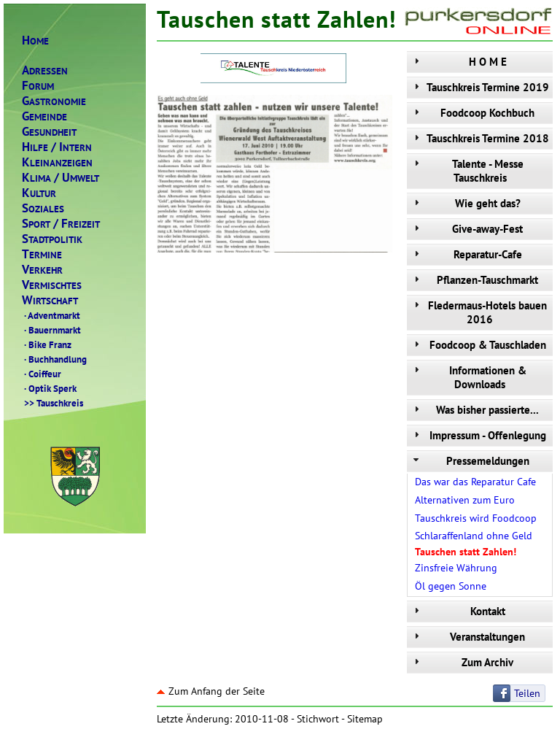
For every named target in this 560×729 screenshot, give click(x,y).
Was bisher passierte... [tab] (475, 410)
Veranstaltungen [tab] (468, 637)
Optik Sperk (49, 388)
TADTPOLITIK (52, 239)
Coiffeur (42, 374)
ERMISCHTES (52, 285)
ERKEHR (42, 270)
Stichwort (318, 719)
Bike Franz (47, 344)
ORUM (38, 86)
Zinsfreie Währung (456, 568)
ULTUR (39, 193)
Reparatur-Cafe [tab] (466, 254)
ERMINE (42, 254)
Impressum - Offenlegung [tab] (478, 435)
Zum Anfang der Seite (211, 691)
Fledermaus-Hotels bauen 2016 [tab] (479, 312)
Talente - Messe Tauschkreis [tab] (467, 171)
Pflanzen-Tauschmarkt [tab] (474, 280)
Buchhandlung (54, 359)
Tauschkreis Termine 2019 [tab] (480, 87)
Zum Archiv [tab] (462, 662)
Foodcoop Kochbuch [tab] (472, 113)
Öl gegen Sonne (451, 586)
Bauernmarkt (51, 330)
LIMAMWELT (61, 178)
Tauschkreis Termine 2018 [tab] (480, 138)
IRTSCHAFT (50, 300)
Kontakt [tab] (458, 611)
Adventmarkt (51, 315)
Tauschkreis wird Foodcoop (476, 518)
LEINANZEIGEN (57, 162)
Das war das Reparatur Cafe (475, 482)
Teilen (527, 693)
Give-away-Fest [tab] (467, 229)
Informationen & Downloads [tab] (468, 377)
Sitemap (365, 719)
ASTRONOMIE (54, 101)
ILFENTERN (57, 147)
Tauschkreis (52, 403)
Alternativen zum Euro (465, 500)
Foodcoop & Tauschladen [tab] (478, 345)
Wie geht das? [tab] (466, 203)
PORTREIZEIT (61, 224)
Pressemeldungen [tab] (470, 461)
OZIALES (43, 208)
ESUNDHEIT (49, 132)
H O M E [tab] (459, 62)
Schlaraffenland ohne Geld (474, 536)
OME (35, 40)
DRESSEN (45, 70)
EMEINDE (44, 116)
